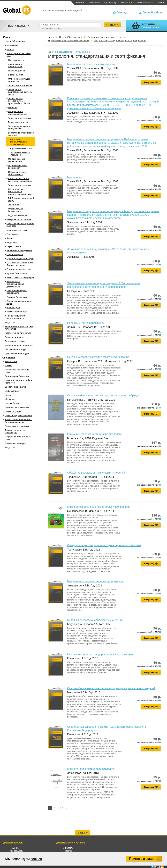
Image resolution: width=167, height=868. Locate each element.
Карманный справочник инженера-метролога (94, 434)
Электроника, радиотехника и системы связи (20, 92)
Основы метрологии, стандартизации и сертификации (100, 654)
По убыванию (81, 52)
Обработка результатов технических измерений (96, 473)
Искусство (10, 322)
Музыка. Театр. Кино (17, 273)
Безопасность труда (18, 122)
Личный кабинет (153, 13)
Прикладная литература (17, 353)
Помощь (122, 13)
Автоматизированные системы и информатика (20, 180)
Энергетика (14, 205)
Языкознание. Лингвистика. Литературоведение (20, 264)
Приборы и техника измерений (86, 323)
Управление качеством (21, 148)
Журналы (9, 357)
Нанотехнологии (16, 60)
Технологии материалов (20, 85)
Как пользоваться (145, 2)
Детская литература (15, 341)
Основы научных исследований (16, 160)
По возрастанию (63, 52)
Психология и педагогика (19, 269)
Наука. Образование (15, 41)
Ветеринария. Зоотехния (19, 219)
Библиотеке (94, 2)
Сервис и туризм (15, 255)
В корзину (149, 82)
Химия (10, 238)
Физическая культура (15, 443)
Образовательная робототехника (17, 173)
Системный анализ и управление (20, 154)
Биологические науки (17, 230)
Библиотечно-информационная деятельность (15, 284)
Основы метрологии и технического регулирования (98, 357)
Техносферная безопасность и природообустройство (19, 101)
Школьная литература (16, 349)
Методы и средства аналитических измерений (95, 620)
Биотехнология (15, 75)
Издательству (110, 2)
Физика (10, 49)
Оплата (160, 2)
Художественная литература (19, 345)
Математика (12, 45)
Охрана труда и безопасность (16, 210)
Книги (7, 37)
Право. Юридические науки (20, 259)
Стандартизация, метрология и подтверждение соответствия (104, 545)
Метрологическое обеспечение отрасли (91, 64)
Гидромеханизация (17, 215)
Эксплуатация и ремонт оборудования (20, 127)
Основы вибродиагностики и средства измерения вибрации (103, 396)
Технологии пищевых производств (17, 292)
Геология (13, 107)
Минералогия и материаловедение (18, 113)
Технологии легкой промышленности (16, 317)
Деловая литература (15, 337)
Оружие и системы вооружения (17, 167)
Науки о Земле (14, 246)
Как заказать (127, 2)
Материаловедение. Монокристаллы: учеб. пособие (99, 507)
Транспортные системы (20, 118)
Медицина (12, 242)
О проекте (68, 848)
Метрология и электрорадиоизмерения (91, 769)
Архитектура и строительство (15, 65)
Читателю (80, 2)
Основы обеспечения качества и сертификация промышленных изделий (111, 688)
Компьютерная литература (18, 333)
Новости (67, 851)
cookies (36, 859)
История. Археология (17, 297)
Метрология (74, 177)
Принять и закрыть (144, 859)
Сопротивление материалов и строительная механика (20, 192)
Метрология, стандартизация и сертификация (19, 142)
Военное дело (13, 308)
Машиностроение (17, 71)
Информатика (13, 234)
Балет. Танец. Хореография (20, 277)
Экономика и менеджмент (19, 250)
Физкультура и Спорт (17, 312)
